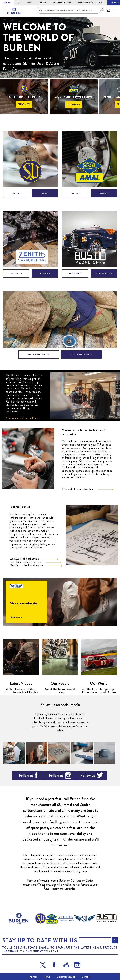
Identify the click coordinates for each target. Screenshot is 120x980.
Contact (86, 977)
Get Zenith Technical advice (26, 565)
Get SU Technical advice (24, 559)
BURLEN (7, 3)
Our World (99, 683)
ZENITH (42, 3)
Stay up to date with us (40, 940)
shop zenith (45, 274)
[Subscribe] (115, 940)
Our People (60, 683)
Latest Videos (21, 683)
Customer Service (66, 977)
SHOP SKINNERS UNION (81, 355)
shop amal (104, 193)
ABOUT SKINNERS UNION (39, 355)
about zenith (16, 274)
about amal (75, 193)
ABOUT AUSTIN (75, 274)
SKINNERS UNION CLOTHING (91, 3)
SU (19, 3)
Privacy (34, 977)
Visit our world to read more (23, 418)
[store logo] (14, 12)
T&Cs (47, 977)
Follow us (26, 775)
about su (16, 193)
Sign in (101, 10)
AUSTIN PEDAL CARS (62, 3)
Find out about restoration (78, 489)
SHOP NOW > (16, 617)
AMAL (29, 3)
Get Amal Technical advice (26, 562)
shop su (45, 193)
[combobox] (69, 10)
